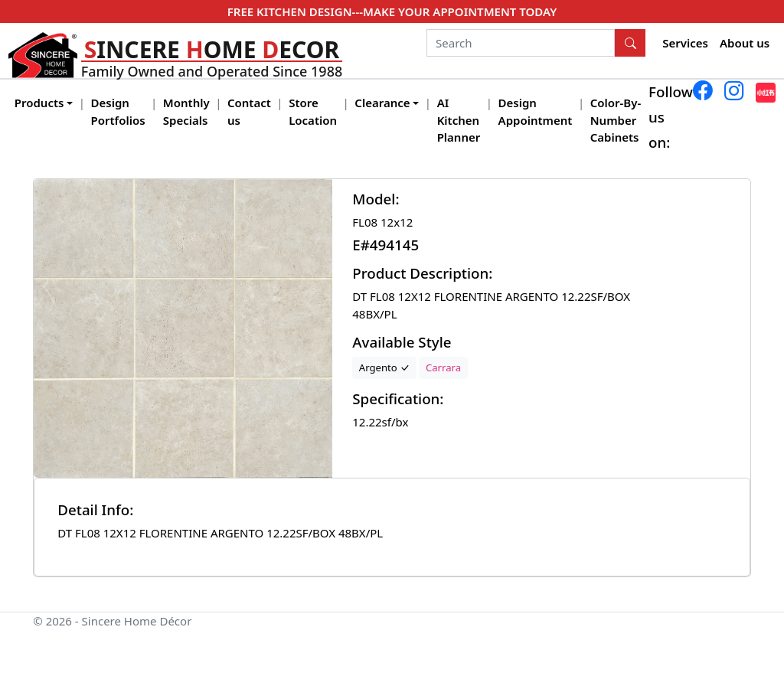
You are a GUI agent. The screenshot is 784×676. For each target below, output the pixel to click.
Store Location (313, 111)
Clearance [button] (382, 103)
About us (745, 43)
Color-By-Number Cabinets (616, 120)
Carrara (443, 367)
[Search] (521, 43)
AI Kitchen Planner (459, 120)
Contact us (249, 111)
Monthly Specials (186, 111)
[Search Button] (630, 43)
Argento (384, 367)
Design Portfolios (118, 111)
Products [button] (39, 103)
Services (685, 43)
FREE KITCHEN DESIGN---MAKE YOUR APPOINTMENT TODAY (392, 11)
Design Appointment (536, 111)
